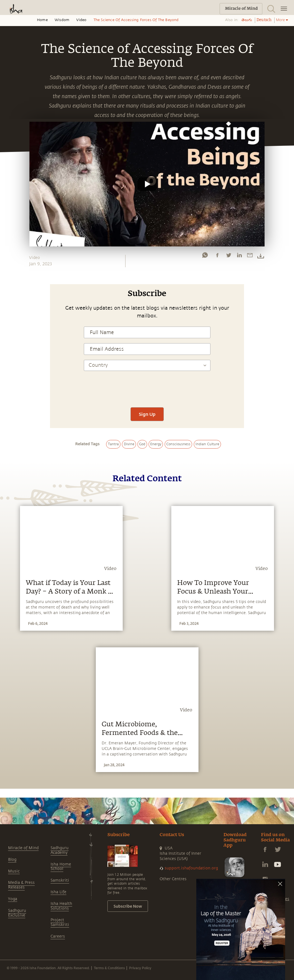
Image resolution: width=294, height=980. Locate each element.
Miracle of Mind (23, 848)
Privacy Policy (140, 968)
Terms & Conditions (109, 968)
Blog (12, 860)
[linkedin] (239, 256)
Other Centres (173, 879)
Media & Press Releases (21, 885)
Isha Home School (61, 867)
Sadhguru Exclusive (17, 913)
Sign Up (147, 414)
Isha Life (58, 892)
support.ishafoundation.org (191, 868)
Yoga (13, 899)
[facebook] (217, 256)
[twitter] (228, 256)
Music (14, 871)
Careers (58, 936)
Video (81, 20)
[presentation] (147, 386)
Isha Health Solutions (61, 906)
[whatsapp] (205, 256)
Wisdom (62, 20)
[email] (250, 256)
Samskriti (60, 880)
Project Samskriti (60, 922)
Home (42, 20)
